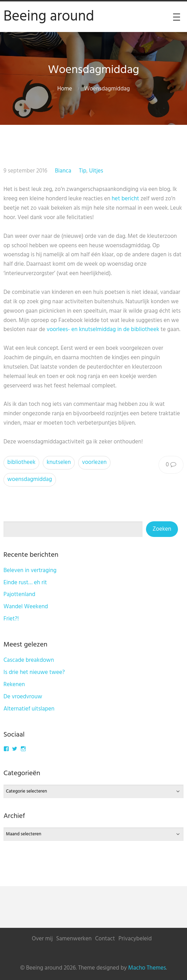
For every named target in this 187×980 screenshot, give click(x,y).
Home (65, 89)
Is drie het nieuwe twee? (34, 672)
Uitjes (96, 171)
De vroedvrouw (23, 697)
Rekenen (14, 685)
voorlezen (94, 462)
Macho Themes (147, 968)
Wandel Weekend (26, 607)
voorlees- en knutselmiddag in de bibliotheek (103, 330)
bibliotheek (21, 462)
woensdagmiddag (30, 479)
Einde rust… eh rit (25, 583)
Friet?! (11, 619)
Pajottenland (19, 595)
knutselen (59, 462)
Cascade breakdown (29, 660)
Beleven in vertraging (30, 571)
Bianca (63, 171)
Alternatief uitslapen (29, 709)
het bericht (125, 199)
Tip (83, 171)
